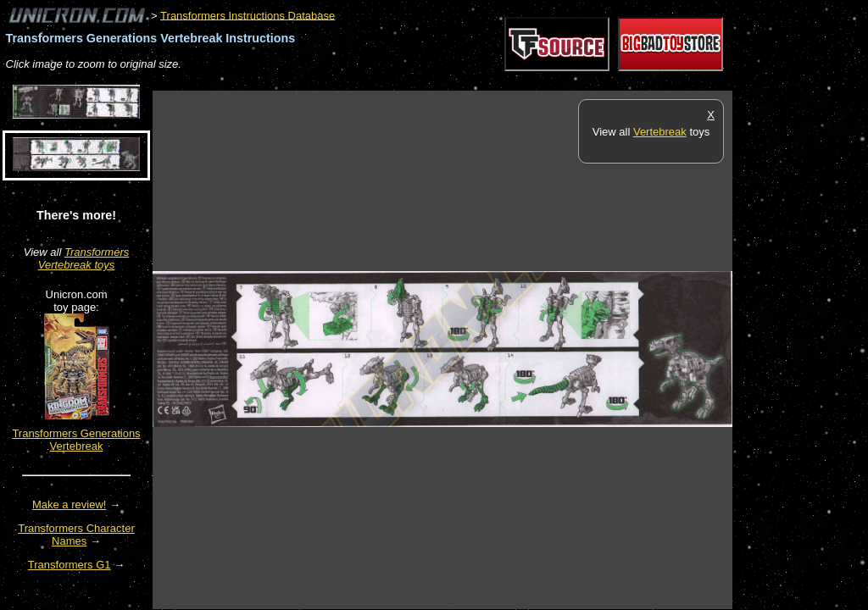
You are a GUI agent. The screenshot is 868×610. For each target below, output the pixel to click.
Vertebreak (660, 132)
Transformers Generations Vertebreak (76, 440)
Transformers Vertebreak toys (84, 258)
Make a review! (69, 505)
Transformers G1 (70, 565)
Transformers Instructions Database (248, 15)
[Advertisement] (461, 82)
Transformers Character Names (76, 535)
